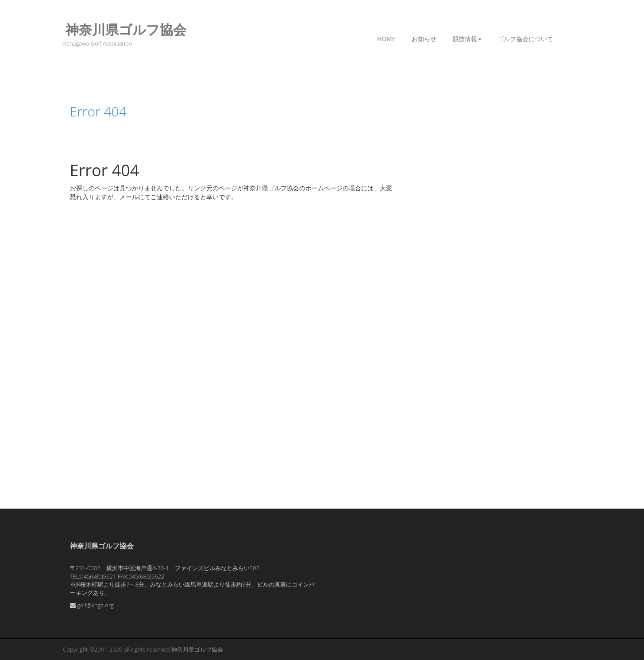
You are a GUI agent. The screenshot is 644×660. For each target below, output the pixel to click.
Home (386, 39)
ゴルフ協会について (525, 39)
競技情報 (467, 39)
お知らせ (424, 39)
